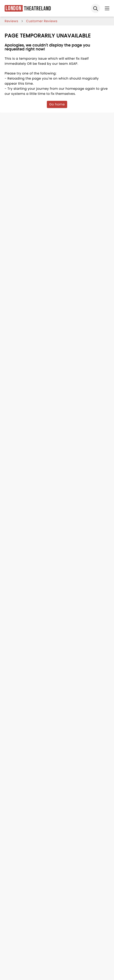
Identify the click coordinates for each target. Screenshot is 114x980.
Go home (57, 104)
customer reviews (42, 21)
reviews (11, 21)
